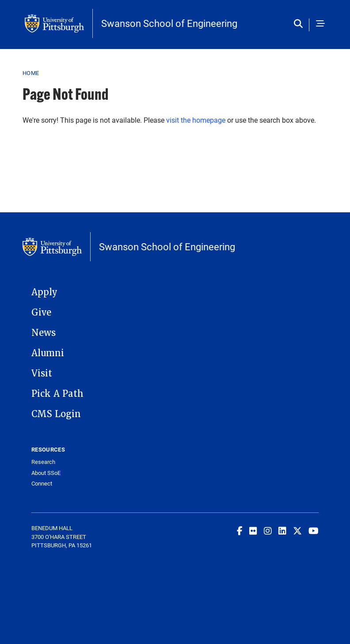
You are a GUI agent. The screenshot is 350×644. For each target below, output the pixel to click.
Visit (42, 373)
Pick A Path (57, 394)
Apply (44, 292)
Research (43, 462)
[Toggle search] (300, 24)
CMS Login (56, 414)
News (44, 333)
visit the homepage (196, 120)
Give (41, 313)
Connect (42, 484)
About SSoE (46, 473)
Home (31, 73)
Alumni (48, 353)
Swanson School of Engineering (169, 23)
